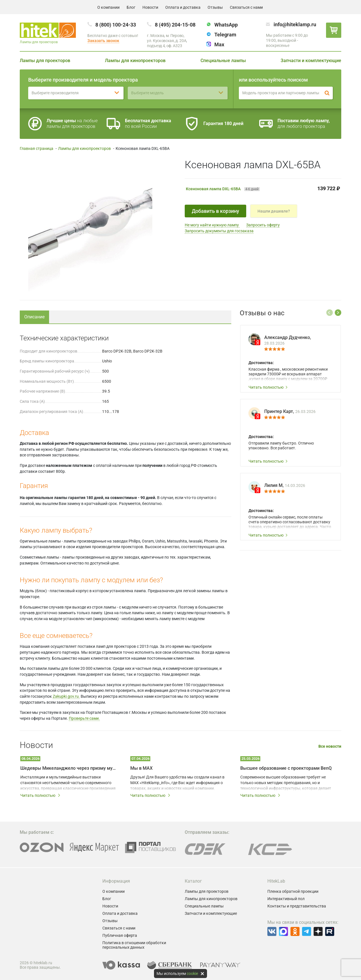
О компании (108, 7)
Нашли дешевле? (274, 211)
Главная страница (37, 148)
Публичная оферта (120, 935)
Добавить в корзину (215, 211)
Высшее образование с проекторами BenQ (286, 768)
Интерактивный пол (286, 899)
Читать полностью (268, 387)
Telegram (225, 35)
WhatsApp (226, 25)
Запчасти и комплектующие (311, 61)
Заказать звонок (103, 41)
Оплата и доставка (183, 7)
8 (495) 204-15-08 (175, 25)
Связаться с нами (246, 7)
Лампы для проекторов (45, 61)
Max (219, 44)
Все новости (330, 746)
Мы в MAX (141, 768)
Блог (131, 7)
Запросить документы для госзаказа (219, 231)
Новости (150, 7)
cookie (192, 974)
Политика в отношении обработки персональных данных (134, 945)
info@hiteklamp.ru (295, 24)
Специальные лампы (223, 61)
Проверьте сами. (84, 718)
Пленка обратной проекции (293, 891)
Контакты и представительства (297, 906)
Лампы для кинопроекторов (135, 61)
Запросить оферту (263, 225)
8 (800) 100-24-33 (116, 25)
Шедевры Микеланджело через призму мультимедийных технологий (69, 768)
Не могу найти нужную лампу (212, 225)
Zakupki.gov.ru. (66, 696)
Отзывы (215, 7)
